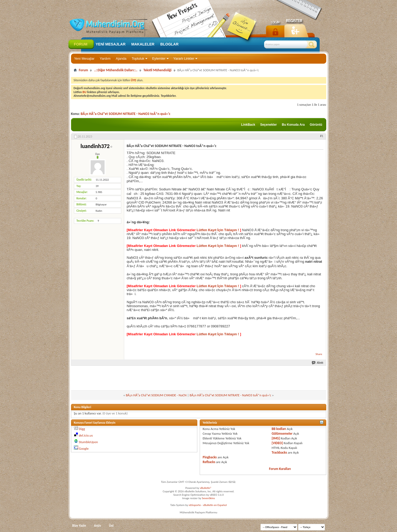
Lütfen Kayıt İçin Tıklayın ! (218, 230)
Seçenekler (268, 125)
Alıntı (318, 363)
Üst (111, 526)
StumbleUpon (88, 442)
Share (319, 354)
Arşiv (97, 526)
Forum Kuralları (280, 469)
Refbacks (209, 462)
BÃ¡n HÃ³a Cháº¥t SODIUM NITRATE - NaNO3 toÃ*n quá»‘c (126, 114)
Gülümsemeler (282, 434)
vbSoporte (195, 505)
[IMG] (276, 438)
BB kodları (279, 429)
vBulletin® (206, 488)
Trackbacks (279, 452)
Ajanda (121, 59)
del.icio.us (86, 435)
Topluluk (138, 59)
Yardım (105, 59)
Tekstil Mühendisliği (157, 70)
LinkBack (248, 125)
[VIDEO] (277, 443)
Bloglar (169, 44)
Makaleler (143, 44)
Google (84, 449)
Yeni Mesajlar (84, 59)
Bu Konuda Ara (293, 125)
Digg (82, 429)
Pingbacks (210, 457)
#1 (321, 136)
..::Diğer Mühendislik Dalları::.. (116, 70)
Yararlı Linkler (184, 59)
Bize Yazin (79, 526)
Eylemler (159, 59)
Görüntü (316, 125)
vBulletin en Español (215, 505)
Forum (81, 44)
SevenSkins (208, 498)
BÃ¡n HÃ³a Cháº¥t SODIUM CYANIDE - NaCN (156, 395)
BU (85, 92)
